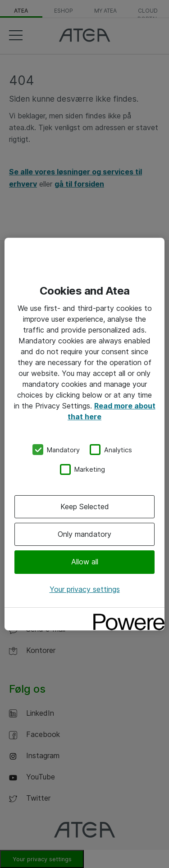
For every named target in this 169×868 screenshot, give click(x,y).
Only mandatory (84, 534)
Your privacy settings (85, 589)
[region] (84, 434)
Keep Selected (85, 507)
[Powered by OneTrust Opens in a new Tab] (126, 616)
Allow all (85, 562)
